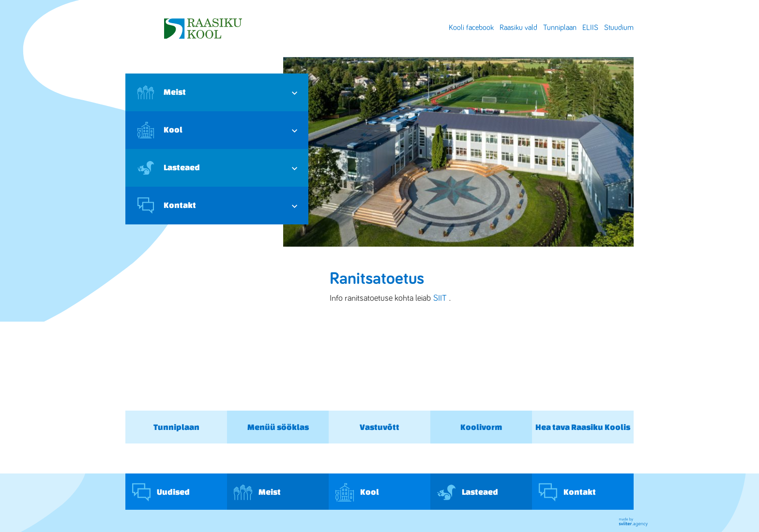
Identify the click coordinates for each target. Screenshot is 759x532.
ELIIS (590, 28)
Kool (160, 130)
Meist (162, 92)
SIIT (440, 298)
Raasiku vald (518, 28)
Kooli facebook (471, 28)
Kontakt (167, 206)
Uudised (161, 492)
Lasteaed (169, 168)
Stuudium (619, 28)
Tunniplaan (560, 28)
